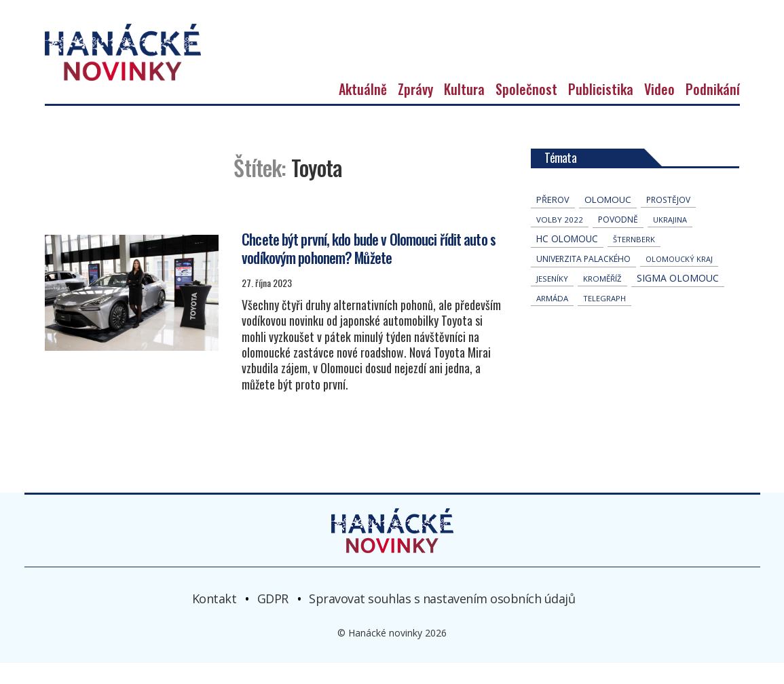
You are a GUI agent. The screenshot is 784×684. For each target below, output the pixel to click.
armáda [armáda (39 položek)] (552, 319)
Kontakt (214, 619)
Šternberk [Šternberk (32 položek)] (634, 260)
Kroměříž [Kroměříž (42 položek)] (602, 300)
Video (659, 110)
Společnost (526, 110)
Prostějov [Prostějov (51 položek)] (668, 221)
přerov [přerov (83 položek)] (553, 221)
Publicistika (601, 110)
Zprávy (415, 110)
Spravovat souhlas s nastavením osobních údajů (442, 619)
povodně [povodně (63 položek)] (618, 241)
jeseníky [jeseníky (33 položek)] (552, 300)
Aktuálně (363, 110)
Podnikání (713, 110)
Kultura (464, 110)
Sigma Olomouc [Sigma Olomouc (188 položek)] (678, 299)
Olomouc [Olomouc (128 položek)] (608, 221)
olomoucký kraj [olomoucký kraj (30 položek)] (679, 280)
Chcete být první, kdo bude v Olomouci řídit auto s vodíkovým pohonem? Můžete (368, 269)
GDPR (273, 619)
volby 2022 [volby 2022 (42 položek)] (560, 241)
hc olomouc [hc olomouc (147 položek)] (567, 260)
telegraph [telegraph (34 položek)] (604, 319)
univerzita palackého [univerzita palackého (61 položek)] (583, 280)
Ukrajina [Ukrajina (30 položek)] (670, 241)
